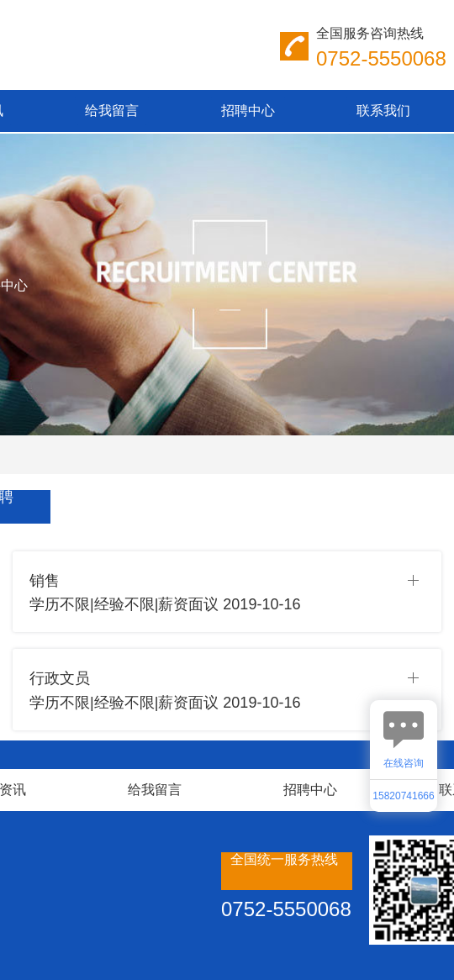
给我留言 (112, 111)
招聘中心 (248, 111)
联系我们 (383, 111)
